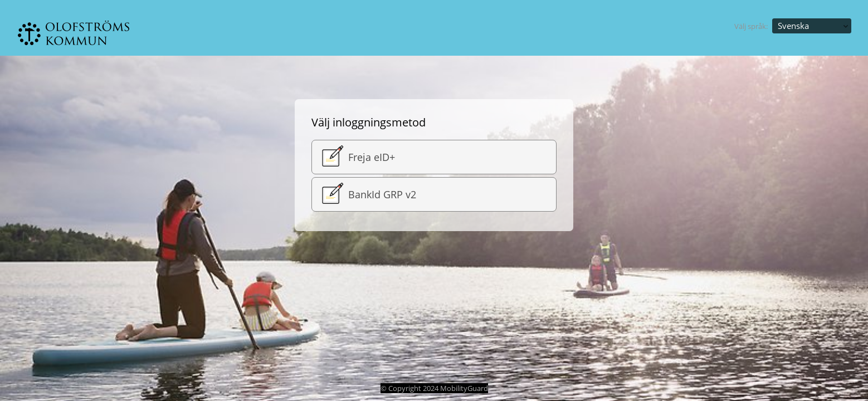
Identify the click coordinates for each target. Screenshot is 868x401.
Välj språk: (751, 26)
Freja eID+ (356, 157)
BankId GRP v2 (367, 194)
